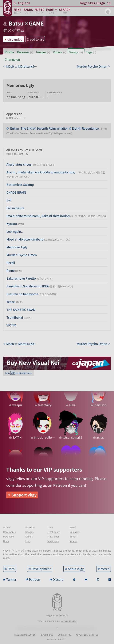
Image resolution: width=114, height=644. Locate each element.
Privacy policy (56, 639)
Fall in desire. (16, 208)
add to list (37, 39)
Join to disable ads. (18, 373)
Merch (105, 569)
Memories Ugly (17, 247)
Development (41, 569)
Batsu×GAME (26, 23)
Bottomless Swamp (20, 184)
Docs (11, 569)
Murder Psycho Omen (22, 255)
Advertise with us (87, 635)
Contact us (65, 635)
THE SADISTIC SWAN (21, 310)
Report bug (47, 635)
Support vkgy (24, 495)
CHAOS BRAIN (16, 192)
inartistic (70, 621)
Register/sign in (25, 635)
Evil (9, 200)
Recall (11, 263)
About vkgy (76, 569)
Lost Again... (15, 231)
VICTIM (11, 325)
